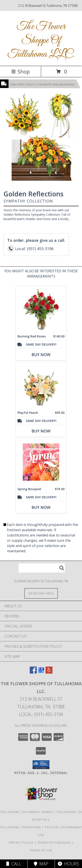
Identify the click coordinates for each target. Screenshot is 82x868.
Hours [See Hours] (68, 864)
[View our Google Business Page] (41, 672)
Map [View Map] (41, 864)
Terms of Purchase (54, 843)
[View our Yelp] (49, 672)
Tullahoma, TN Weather (20, 827)
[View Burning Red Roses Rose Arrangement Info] (41, 309)
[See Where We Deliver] (41, 593)
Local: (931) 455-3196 (41, 714)
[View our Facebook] (33, 672)
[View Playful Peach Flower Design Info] (41, 386)
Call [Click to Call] (14, 864)
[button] (41, 765)
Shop (21, 71)
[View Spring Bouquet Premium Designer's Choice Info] (41, 462)
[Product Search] (42, 568)
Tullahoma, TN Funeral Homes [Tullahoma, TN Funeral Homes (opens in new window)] (26, 812)
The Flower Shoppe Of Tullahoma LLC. (41, 40)
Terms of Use (41, 850)
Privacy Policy (21, 843)
